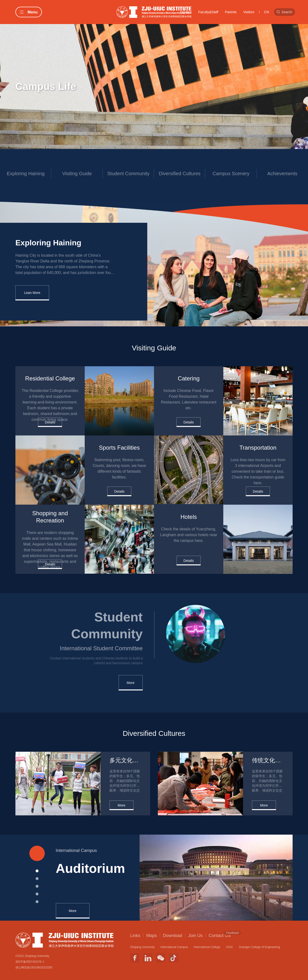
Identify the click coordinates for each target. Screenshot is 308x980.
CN (267, 12)
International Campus (174, 947)
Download (173, 936)
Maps (152, 936)
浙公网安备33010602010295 (34, 968)
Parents (231, 12)
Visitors (249, 12)
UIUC (229, 947)
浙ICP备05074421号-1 (30, 962)
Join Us (195, 936)
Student (186, 12)
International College (207, 947)
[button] (37, 871)
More (131, 683)
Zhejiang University (142, 947)
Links (135, 936)
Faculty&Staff (208, 12)
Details (50, 422)
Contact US (220, 935)
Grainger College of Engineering (259, 947)
